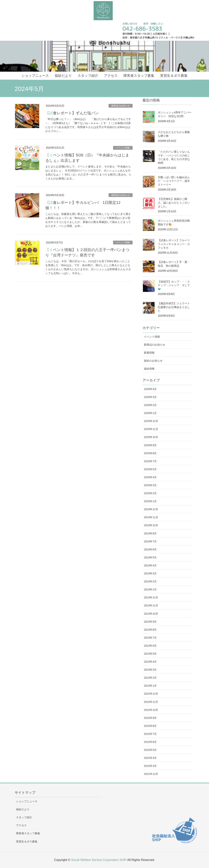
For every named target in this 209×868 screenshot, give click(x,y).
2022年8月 (150, 726)
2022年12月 (151, 694)
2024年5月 (150, 557)
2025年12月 (151, 421)
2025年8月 (150, 453)
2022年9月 (150, 718)
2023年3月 (150, 670)
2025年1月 (150, 501)
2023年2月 (150, 678)
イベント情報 (123, 148)
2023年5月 (150, 654)
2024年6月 (150, 549)
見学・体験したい (153, 24)
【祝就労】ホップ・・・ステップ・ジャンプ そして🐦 (174, 285)
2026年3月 (150, 397)
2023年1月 (150, 686)
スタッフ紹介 (24, 817)
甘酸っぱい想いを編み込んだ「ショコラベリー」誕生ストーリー (174, 181)
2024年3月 (150, 573)
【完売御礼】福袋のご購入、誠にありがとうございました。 (174, 203)
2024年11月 (151, 517)
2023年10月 (151, 614)
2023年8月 (150, 630)
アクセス (21, 825)
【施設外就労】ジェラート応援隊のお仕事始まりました (174, 307)
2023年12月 (151, 597)
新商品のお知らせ (121, 106)
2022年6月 (150, 742)
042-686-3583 (142, 29)
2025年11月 (151, 429)
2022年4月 (150, 758)
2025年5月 (150, 469)
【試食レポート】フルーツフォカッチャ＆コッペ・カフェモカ (174, 244)
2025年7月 (150, 461)
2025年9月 (150, 445)
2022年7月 (150, 734)
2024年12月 (151, 509)
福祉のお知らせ (153, 361)
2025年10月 (151, 437)
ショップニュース (27, 801)
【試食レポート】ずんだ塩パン (72, 113)
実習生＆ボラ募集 (27, 842)
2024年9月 (150, 533)
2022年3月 (150, 766)
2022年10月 (151, 710)
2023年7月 (150, 638)
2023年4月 (150, 662)
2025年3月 (150, 485)
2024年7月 (150, 541)
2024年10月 (151, 525)
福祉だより (23, 809)
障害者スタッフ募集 (28, 833)
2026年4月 (150, 389)
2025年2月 (150, 493)
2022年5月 (150, 750)
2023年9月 (150, 622)
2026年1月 (150, 413)
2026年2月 (150, 405)
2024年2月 (150, 581)
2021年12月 (151, 774)
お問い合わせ (130, 24)
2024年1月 (150, 589)
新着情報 (149, 353)
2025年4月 (150, 477)
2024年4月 (150, 565)
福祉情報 (149, 369)
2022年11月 (151, 702)
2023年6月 (150, 646)
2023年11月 (151, 605)
